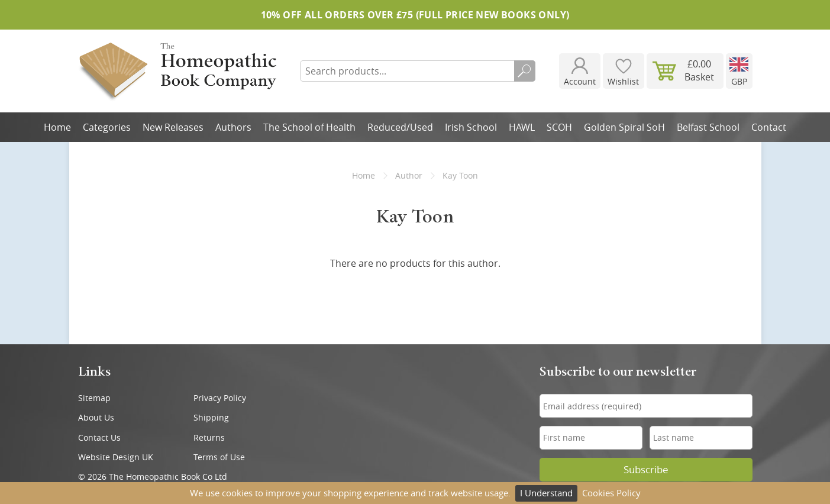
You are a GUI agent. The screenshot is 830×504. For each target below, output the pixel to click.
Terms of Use (219, 457)
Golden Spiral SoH (624, 127)
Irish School (471, 127)
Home (57, 127)
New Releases (173, 127)
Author (409, 175)
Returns (209, 437)
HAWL (522, 127)
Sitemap (94, 398)
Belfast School (708, 127)
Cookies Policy (611, 493)
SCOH (559, 127)
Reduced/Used (400, 127)
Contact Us (99, 437)
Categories (107, 127)
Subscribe (646, 470)
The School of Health (309, 127)
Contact (769, 127)
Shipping (211, 417)
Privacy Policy (220, 398)
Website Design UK (116, 457)
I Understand (546, 493)
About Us (96, 417)
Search (525, 71)
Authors (233, 127)
